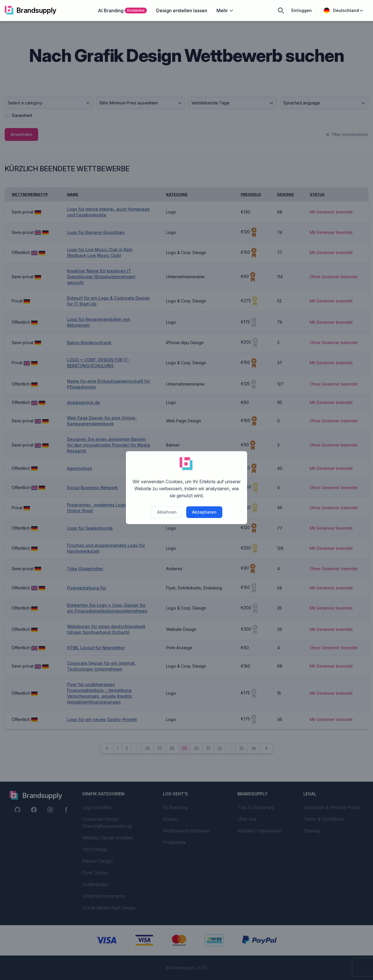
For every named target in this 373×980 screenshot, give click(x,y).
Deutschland (344, 10)
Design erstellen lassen (182, 10)
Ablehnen (167, 512)
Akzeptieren (204, 512)
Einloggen (302, 10)
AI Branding (122, 10)
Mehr (225, 10)
